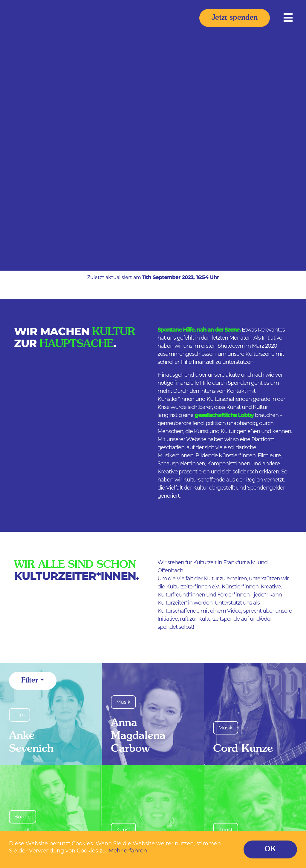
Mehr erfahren (128, 851)
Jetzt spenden (235, 18)
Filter (30, 681)
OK (270, 849)
